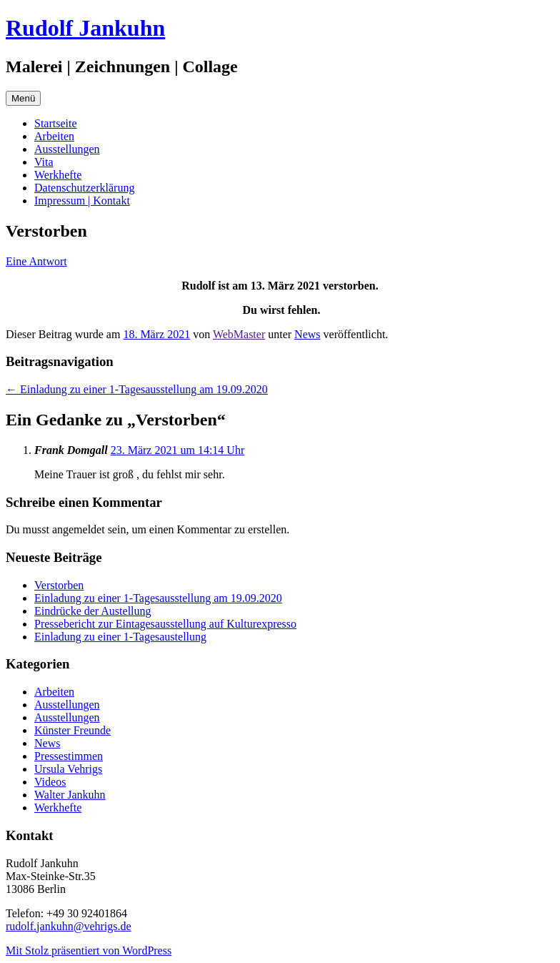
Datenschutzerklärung (84, 188)
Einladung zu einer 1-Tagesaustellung (120, 637)
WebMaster (239, 334)
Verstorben (59, 585)
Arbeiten (54, 136)
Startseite (56, 123)
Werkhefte (58, 175)
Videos (50, 782)
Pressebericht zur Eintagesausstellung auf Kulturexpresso (165, 624)
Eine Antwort (36, 261)
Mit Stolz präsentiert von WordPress (89, 950)
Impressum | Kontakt (82, 201)
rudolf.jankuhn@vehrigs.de (69, 926)
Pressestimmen (69, 756)
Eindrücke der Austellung (93, 611)
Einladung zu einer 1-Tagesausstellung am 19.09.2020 (137, 389)
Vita (44, 162)
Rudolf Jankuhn (85, 28)
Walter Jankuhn (70, 795)
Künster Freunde (72, 730)
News (307, 334)
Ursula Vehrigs (68, 769)
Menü (23, 98)
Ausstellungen (67, 149)
